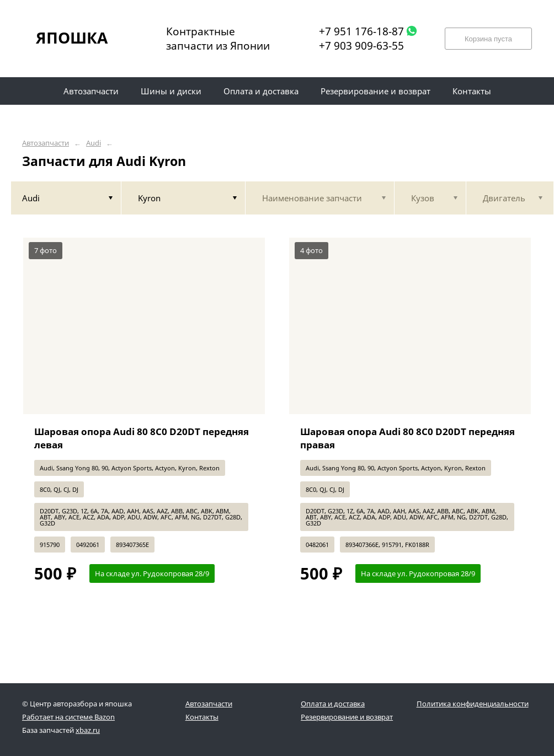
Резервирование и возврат (347, 717)
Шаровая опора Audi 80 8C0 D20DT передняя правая (407, 438)
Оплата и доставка (333, 704)
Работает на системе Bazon (68, 717)
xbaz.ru (88, 730)
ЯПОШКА (72, 37)
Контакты (202, 717)
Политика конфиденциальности (473, 704)
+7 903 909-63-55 (361, 46)
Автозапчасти (46, 143)
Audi (94, 143)
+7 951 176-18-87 (361, 31)
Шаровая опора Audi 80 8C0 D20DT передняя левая (142, 438)
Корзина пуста (488, 39)
